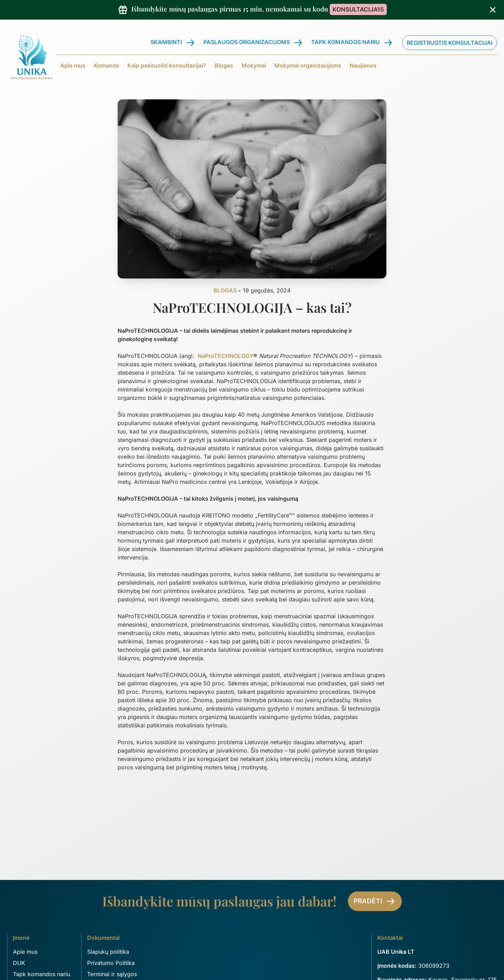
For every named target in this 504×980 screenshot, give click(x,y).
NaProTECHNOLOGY (226, 356)
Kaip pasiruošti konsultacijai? (167, 65)
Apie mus (73, 65)
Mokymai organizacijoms (308, 65)
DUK (19, 963)
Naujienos (363, 65)
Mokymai (254, 65)
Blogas (224, 65)
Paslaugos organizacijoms (247, 42)
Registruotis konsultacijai (450, 43)
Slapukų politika (108, 952)
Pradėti (375, 901)
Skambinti (166, 42)
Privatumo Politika (111, 963)
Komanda (106, 65)
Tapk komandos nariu (345, 42)
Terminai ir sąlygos (112, 974)
